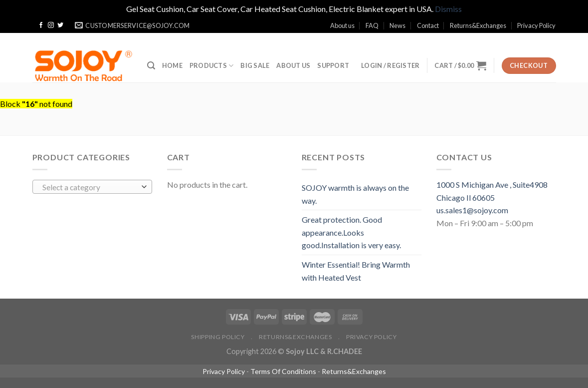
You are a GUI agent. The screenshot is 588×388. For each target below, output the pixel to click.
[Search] (151, 66)
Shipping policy (218, 337)
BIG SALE (255, 65)
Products (212, 66)
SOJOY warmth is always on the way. (355, 194)
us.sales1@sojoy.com (472, 210)
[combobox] (92, 187)
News (397, 25)
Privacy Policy (536, 25)
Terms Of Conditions (283, 371)
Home (172, 65)
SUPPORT (333, 65)
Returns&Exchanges (478, 25)
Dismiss (448, 9)
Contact (428, 25)
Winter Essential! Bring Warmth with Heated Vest (356, 271)
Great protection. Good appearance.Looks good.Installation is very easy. (351, 232)
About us (342, 25)
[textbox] (90, 187)
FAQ (372, 25)
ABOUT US (293, 65)
